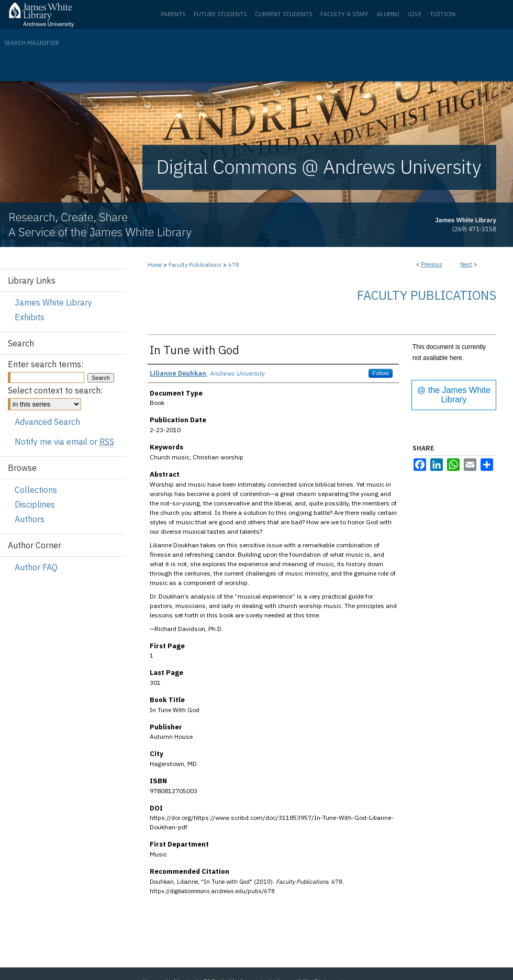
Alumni (388, 14)
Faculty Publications (195, 265)
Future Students (220, 14)
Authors (30, 519)
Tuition (443, 14)
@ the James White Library (454, 395)
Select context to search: (55, 390)
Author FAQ (36, 567)
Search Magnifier (32, 43)
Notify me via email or (64, 442)
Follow (381, 373)
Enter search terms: (46, 364)
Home (155, 265)
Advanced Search (47, 422)
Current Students (283, 14)
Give (415, 14)
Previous (432, 264)
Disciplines (35, 504)
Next (466, 264)
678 (234, 265)
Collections (36, 490)
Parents (173, 14)
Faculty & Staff (344, 14)
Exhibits (30, 317)
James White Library (53, 302)
